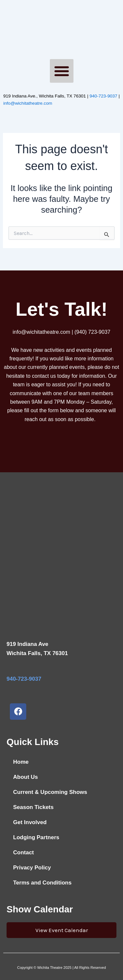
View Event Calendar (62, 930)
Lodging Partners (36, 837)
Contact (23, 852)
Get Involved (30, 822)
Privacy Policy (32, 868)
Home (21, 762)
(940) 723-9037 (92, 332)
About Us (26, 777)
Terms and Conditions (42, 883)
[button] (62, 71)
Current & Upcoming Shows (50, 792)
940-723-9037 (103, 96)
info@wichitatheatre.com (28, 103)
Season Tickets (33, 807)
